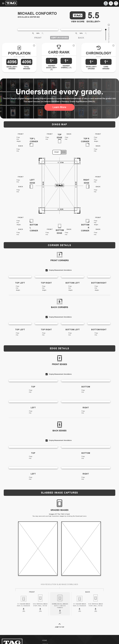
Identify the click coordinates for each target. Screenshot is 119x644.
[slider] (106, 30)
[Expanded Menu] (3, 3)
